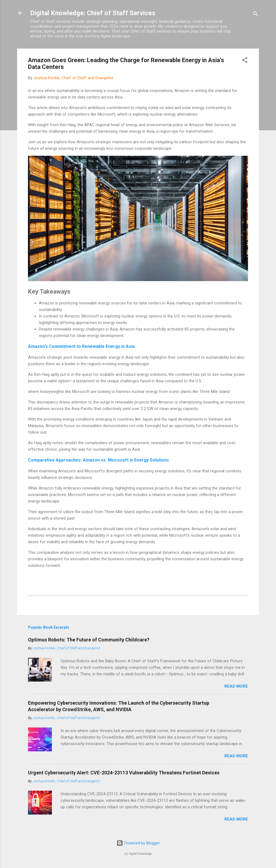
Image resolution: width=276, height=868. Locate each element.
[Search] (256, 15)
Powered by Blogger (138, 843)
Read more (236, 686)
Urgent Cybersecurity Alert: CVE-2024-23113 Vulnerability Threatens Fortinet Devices (124, 773)
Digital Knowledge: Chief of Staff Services (93, 13)
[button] (245, 61)
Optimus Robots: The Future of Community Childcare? (89, 640)
